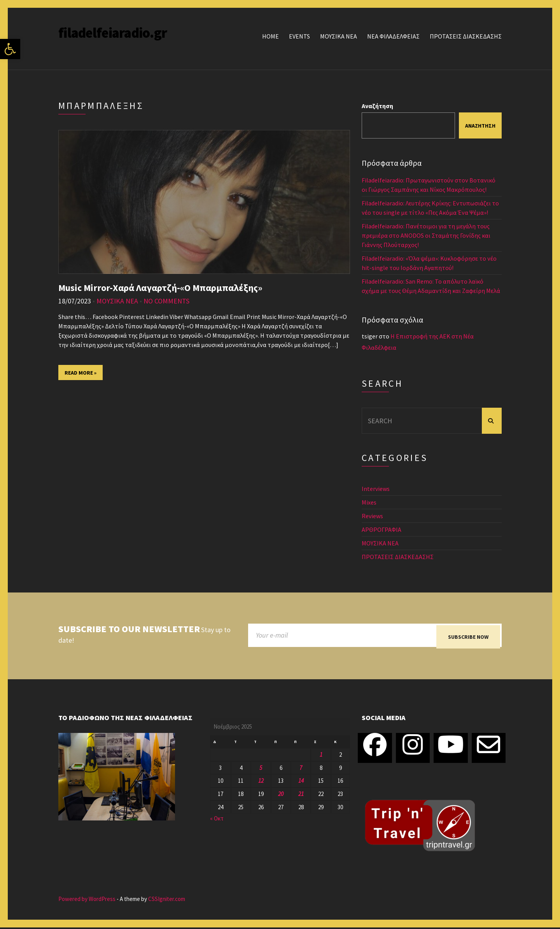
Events (299, 36)
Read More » (80, 373)
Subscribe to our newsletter (129, 629)
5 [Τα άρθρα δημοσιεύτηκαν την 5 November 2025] (261, 769)
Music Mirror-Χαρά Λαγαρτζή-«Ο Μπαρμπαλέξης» (160, 288)
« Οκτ (217, 820)
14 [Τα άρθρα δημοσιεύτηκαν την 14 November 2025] (301, 783)
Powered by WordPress (87, 901)
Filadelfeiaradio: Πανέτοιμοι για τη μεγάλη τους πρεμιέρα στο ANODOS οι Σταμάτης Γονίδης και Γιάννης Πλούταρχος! (426, 235)
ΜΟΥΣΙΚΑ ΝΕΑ (339, 36)
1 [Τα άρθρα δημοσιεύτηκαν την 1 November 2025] (321, 756)
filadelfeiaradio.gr (113, 33)
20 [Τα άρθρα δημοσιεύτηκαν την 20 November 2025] (281, 796)
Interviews (376, 489)
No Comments (166, 301)
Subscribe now (468, 637)
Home (270, 36)
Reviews (372, 516)
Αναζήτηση (377, 106)
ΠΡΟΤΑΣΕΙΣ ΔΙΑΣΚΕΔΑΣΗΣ (466, 36)
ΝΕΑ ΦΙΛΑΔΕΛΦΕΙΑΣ (393, 36)
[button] (10, 49)
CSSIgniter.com (167, 901)
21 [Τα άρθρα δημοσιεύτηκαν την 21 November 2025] (301, 796)
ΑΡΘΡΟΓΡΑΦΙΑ (381, 529)
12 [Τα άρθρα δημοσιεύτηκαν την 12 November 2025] (261, 783)
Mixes (369, 502)
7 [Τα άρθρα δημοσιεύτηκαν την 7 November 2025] (301, 769)
